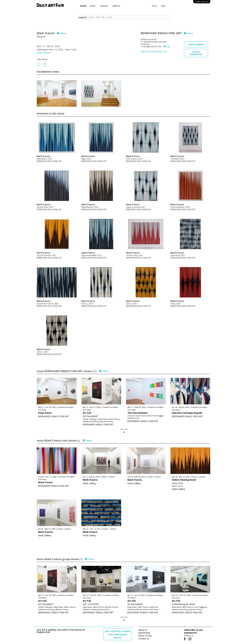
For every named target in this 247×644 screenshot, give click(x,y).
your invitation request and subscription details (118, 634)
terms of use (145, 636)
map (167, 47)
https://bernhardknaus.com (154, 52)
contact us (144, 638)
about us (143, 630)
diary (163, 6)
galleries (116, 6)
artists (92, 6)
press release (44, 53)
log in (202, 2)
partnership (144, 633)
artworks (104, 6)
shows (83, 6)
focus (155, 6)
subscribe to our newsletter (193, 631)
